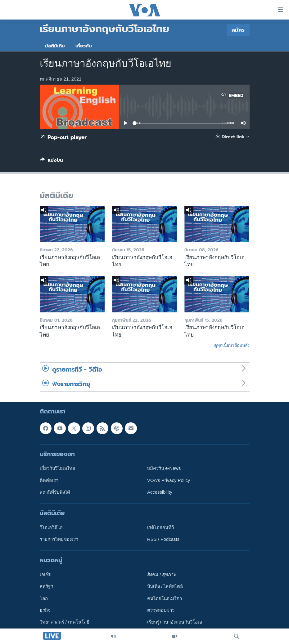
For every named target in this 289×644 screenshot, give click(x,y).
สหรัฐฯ (46, 586)
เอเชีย (46, 575)
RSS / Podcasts (163, 539)
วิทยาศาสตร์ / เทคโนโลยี (65, 622)
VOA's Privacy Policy (169, 480)
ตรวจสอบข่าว (161, 610)
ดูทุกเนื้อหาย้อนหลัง (232, 345)
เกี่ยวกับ (84, 46)
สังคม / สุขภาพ (162, 575)
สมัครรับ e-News (164, 468)
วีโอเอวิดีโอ (51, 527)
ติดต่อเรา (49, 480)
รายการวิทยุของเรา (59, 539)
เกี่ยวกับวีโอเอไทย (57, 468)
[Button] (52, 161)
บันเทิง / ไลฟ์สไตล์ (165, 586)
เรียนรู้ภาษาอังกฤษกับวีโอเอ (175, 622)
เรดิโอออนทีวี (160, 527)
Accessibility (160, 492)
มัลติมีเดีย (55, 46)
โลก (44, 598)
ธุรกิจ (45, 610)
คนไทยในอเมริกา (165, 598)
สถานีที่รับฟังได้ (55, 492)
